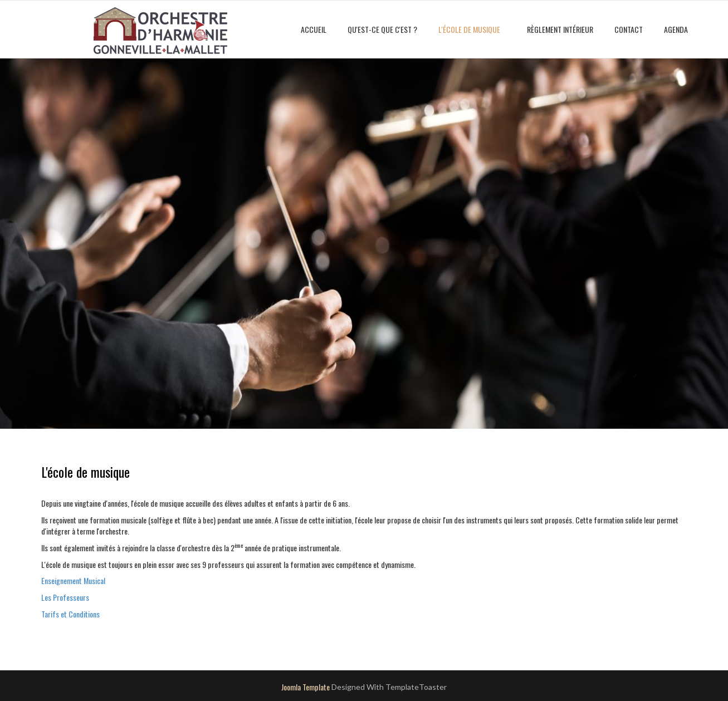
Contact (629, 29)
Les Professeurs (65, 597)
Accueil (314, 29)
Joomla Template (306, 687)
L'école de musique (469, 29)
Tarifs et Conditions (70, 614)
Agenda (676, 29)
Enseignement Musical (73, 580)
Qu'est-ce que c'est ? (382, 29)
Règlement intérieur (560, 29)
